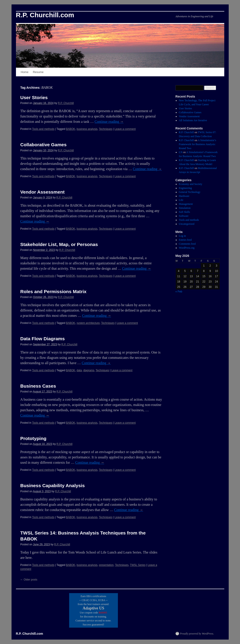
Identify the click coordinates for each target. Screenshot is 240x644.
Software (184, 216)
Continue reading (109, 122)
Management (186, 204)
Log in (182, 236)
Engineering (185, 188)
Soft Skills (184, 212)
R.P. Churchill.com (45, 15)
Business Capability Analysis (53, 485)
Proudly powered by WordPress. (197, 634)
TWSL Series (138, 565)
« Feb (179, 292)
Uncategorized (187, 224)
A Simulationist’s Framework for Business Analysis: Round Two (197, 144)
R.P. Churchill (66, 103)
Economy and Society (190, 184)
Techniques (106, 129)
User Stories (34, 97)
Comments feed (187, 244)
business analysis (87, 129)
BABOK (71, 129)
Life (181, 200)
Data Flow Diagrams (43, 339)
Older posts (29, 580)
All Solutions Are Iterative (193, 120)
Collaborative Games (44, 145)
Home (25, 72)
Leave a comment (125, 129)
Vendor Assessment (43, 192)
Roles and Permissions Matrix (54, 291)
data (79, 370)
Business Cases (38, 386)
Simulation (185, 208)
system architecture (88, 323)
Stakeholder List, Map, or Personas (59, 244)
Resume (38, 72)
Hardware (184, 196)
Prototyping (33, 438)
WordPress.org (187, 248)
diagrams (89, 370)
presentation (106, 565)
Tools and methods (43, 129)
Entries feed (185, 240)
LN (181, 152)
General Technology (190, 192)
